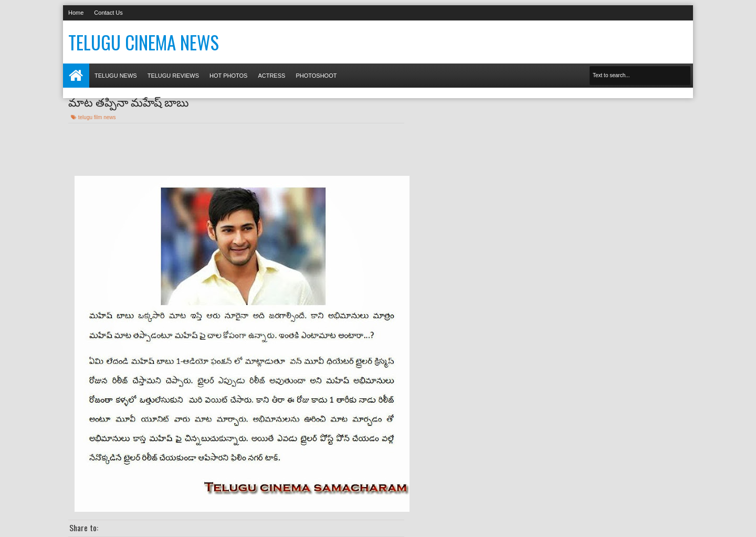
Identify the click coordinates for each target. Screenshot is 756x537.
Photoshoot (316, 76)
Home (76, 13)
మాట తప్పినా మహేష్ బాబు (128, 101)
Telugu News (116, 76)
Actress (271, 76)
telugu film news (97, 117)
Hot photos (228, 76)
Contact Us (108, 13)
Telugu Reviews (173, 76)
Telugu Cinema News (144, 42)
